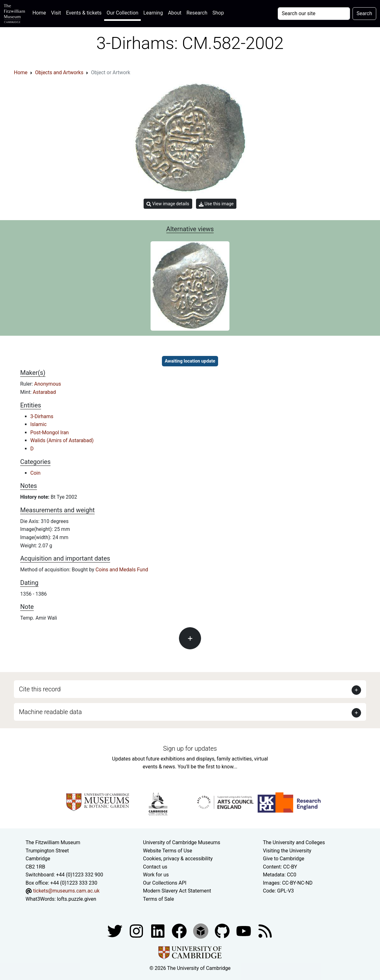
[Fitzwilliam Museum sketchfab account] (201, 931)
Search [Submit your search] (364, 13)
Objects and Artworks (59, 72)
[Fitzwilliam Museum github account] (223, 931)
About (175, 13)
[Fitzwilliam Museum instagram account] (137, 931)
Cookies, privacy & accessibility (178, 859)
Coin (35, 473)
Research (197, 13)
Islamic (39, 424)
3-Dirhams (42, 416)
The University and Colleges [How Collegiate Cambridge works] (294, 842)
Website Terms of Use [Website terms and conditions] (168, 851)
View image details (168, 204)
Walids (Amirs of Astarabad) (62, 440)
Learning (153, 13)
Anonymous (47, 384)
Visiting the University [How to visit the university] (287, 851)
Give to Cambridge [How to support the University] (284, 859)
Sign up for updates (190, 749)
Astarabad (44, 392)
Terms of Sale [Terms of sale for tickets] (158, 899)
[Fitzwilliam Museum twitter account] (116, 931)
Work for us (156, 875)
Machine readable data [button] (50, 712)
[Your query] (314, 14)
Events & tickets (84, 13)
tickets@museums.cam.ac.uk (66, 891)
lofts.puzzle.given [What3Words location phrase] (76, 899)
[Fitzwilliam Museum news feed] (265, 931)
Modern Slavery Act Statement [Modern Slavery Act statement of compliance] (177, 891)
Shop (218, 13)
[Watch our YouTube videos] (244, 931)
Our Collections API (165, 883)
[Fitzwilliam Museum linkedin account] (180, 931)
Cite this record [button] (40, 689)
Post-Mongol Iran (50, 433)
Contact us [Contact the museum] (155, 867)
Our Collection (122, 13)
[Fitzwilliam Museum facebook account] (158, 931)
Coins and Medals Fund (122, 570)
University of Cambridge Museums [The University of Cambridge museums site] (182, 842)
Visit (56, 13)
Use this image (216, 204)
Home (41, 12)
